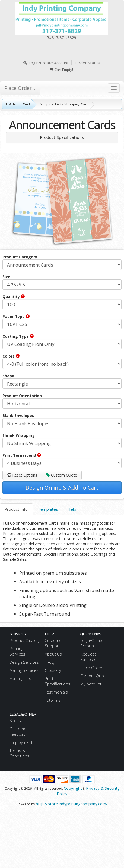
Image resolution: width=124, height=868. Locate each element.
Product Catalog (24, 640)
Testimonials (56, 692)
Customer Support (54, 643)
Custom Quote (62, 475)
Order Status (88, 63)
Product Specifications (62, 137)
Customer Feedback (19, 731)
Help (72, 509)
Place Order (91, 668)
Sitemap (17, 720)
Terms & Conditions (19, 753)
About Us (53, 654)
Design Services (24, 662)
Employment (21, 742)
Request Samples (88, 657)
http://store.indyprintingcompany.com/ (72, 804)
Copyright (73, 788)
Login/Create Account (46, 63)
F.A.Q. (50, 662)
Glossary (53, 670)
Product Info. (16, 509)
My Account (91, 684)
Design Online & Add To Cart (62, 488)
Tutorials (53, 700)
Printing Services (17, 651)
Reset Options (22, 475)
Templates (48, 509)
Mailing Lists (20, 678)
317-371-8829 (64, 37)
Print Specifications (58, 681)
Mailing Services (24, 670)
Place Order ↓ (20, 88)
